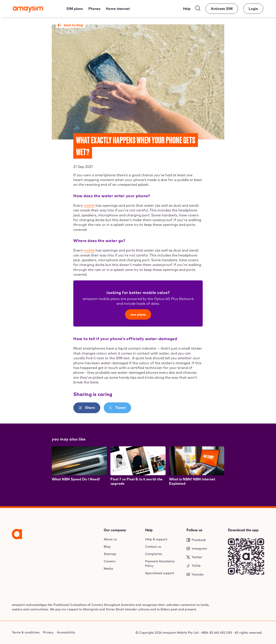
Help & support (156, 539)
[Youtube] (205, 574)
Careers (110, 561)
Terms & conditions (26, 632)
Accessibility (66, 632)
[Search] (198, 9)
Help (149, 530)
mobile (89, 205)
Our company (115, 530)
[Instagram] (205, 549)
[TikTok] (205, 566)
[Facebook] (205, 540)
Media (108, 569)
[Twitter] (205, 557)
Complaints (154, 554)
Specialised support (160, 573)
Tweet (120, 408)
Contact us (153, 547)
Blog (107, 547)
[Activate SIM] (222, 9)
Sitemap (110, 554)
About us (110, 539)
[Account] (253, 9)
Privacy (48, 632)
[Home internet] (118, 9)
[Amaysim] (28, 10)
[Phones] (94, 9)
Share (89, 408)
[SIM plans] (75, 9)
